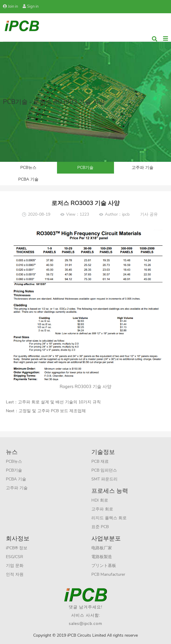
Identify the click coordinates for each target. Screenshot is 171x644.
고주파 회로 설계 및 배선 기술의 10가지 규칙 (59, 402)
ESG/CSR (15, 557)
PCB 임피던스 (104, 470)
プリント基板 (104, 566)
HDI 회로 (100, 500)
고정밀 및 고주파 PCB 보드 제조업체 (52, 411)
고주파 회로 (102, 509)
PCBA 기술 (28, 179)
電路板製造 (102, 557)
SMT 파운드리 (104, 479)
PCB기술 (85, 168)
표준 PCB (100, 527)
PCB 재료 (100, 461)
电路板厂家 (102, 548)
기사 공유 (149, 214)
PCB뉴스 (28, 168)
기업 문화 (15, 566)
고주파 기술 (142, 168)
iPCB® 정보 (17, 548)
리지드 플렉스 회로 (109, 518)
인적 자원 (15, 574)
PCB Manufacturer (108, 574)
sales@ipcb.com (85, 624)
